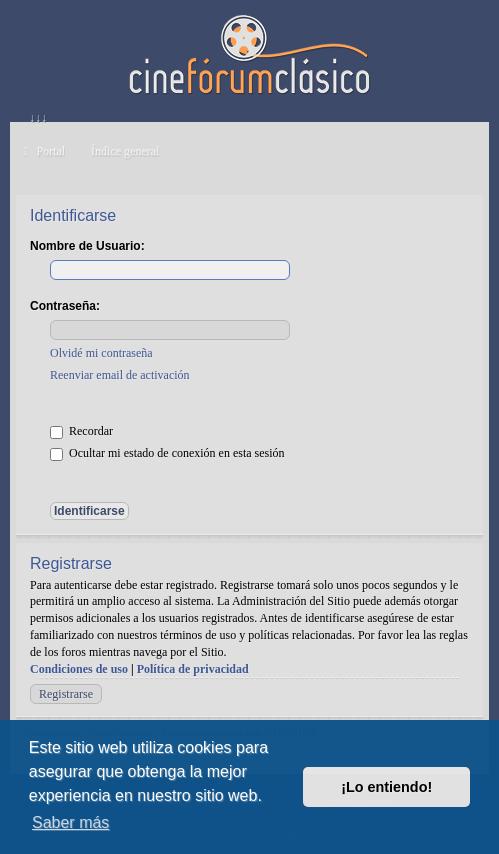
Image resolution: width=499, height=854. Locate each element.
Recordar (81, 431)
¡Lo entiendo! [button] (386, 787)
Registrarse (66, 694)
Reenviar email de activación (120, 375)
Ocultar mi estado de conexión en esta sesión (167, 453)
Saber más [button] (70, 822)
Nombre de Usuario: (87, 246)
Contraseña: (65, 306)
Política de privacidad (193, 669)
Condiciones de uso (79, 669)
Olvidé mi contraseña (101, 353)
